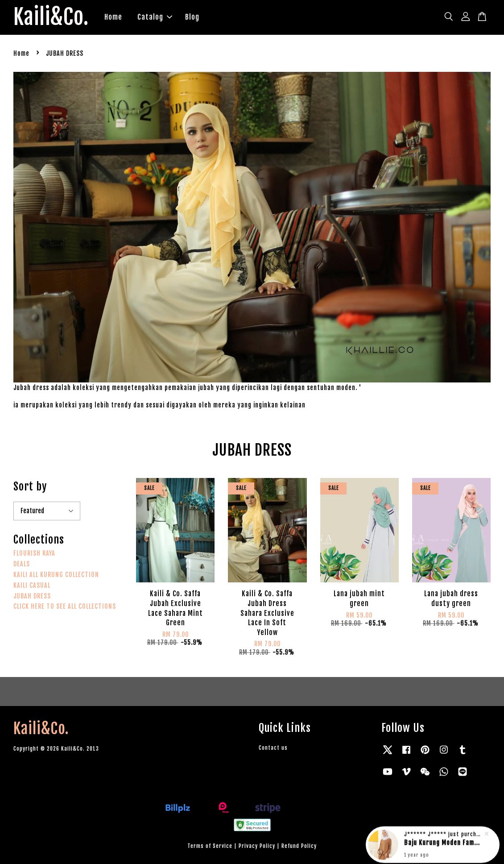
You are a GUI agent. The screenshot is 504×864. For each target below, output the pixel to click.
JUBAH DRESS (32, 596)
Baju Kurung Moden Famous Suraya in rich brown (443, 841)
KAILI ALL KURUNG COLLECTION (56, 575)
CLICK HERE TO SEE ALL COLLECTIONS (65, 606)
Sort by (30, 486)
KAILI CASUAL (32, 585)
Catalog (155, 17)
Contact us (273, 748)
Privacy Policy (257, 846)
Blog (192, 17)
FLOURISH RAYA (34, 553)
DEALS (22, 564)
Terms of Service (210, 846)
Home (113, 17)
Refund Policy (299, 846)
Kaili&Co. (51, 17)
